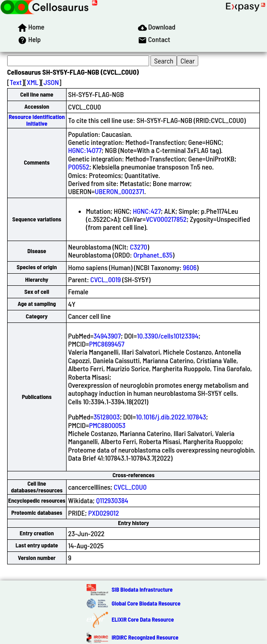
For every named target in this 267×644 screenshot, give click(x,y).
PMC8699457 (106, 344)
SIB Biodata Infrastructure (142, 589)
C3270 (139, 247)
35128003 (107, 417)
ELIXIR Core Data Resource (143, 619)
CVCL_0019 (105, 279)
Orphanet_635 (153, 255)
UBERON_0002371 (119, 191)
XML (33, 82)
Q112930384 (112, 500)
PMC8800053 (107, 425)
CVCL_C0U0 (130, 487)
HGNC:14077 (85, 150)
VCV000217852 (166, 219)
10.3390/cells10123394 (168, 336)
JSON (51, 82)
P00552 (79, 167)
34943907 (107, 336)
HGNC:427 (147, 211)
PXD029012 (104, 513)
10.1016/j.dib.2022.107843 (171, 417)
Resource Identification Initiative (37, 120)
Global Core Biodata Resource (146, 603)
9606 (190, 267)
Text (16, 82)
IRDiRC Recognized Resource (145, 637)
